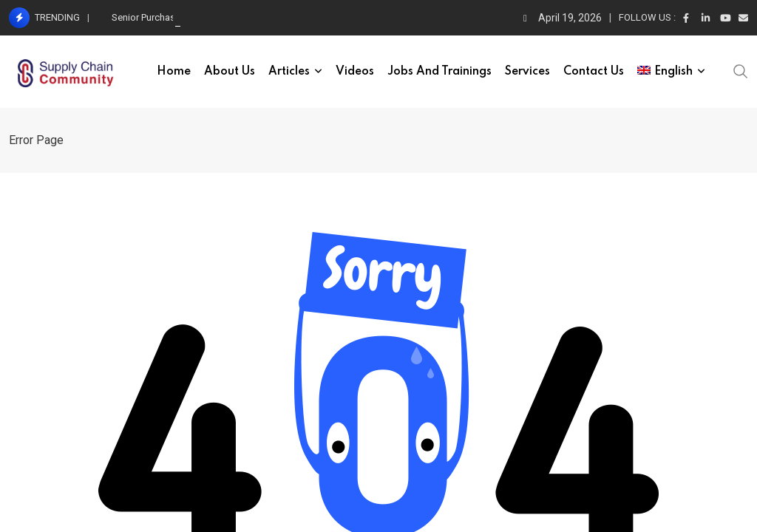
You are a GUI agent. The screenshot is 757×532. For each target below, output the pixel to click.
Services (527, 72)
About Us (230, 72)
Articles (289, 72)
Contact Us (594, 72)
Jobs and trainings (439, 72)
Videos (355, 72)
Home (174, 72)
